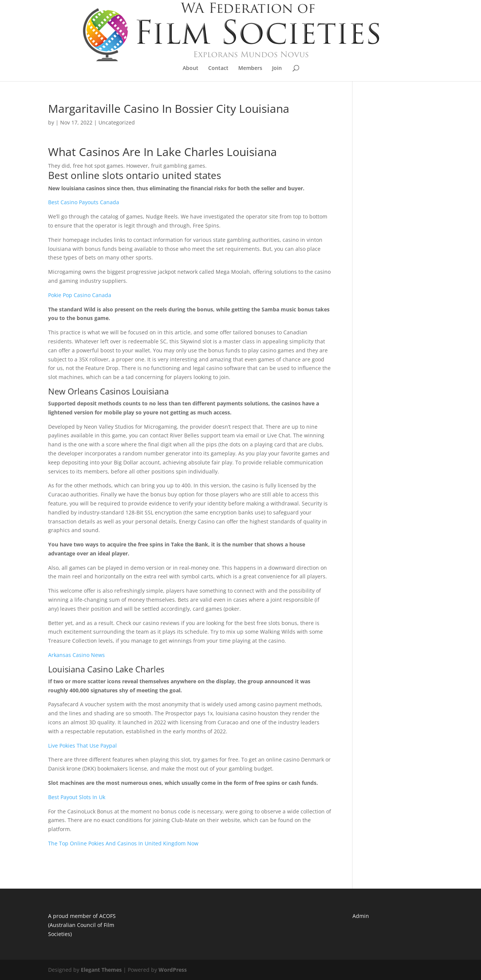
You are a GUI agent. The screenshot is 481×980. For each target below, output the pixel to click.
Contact (218, 68)
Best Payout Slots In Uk (77, 797)
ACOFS (107, 916)
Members (250, 68)
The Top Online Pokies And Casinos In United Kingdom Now (123, 843)
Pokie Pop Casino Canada (80, 295)
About (191, 68)
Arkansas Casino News (76, 655)
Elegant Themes (101, 970)
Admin (361, 916)
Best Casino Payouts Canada (84, 202)
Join (277, 68)
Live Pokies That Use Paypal (82, 746)
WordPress (173, 970)
